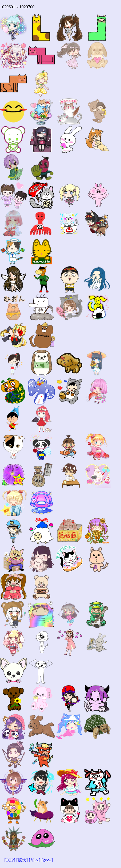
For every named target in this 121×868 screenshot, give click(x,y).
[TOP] (10, 860)
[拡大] (22, 860)
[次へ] (47, 860)
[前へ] (35, 860)
